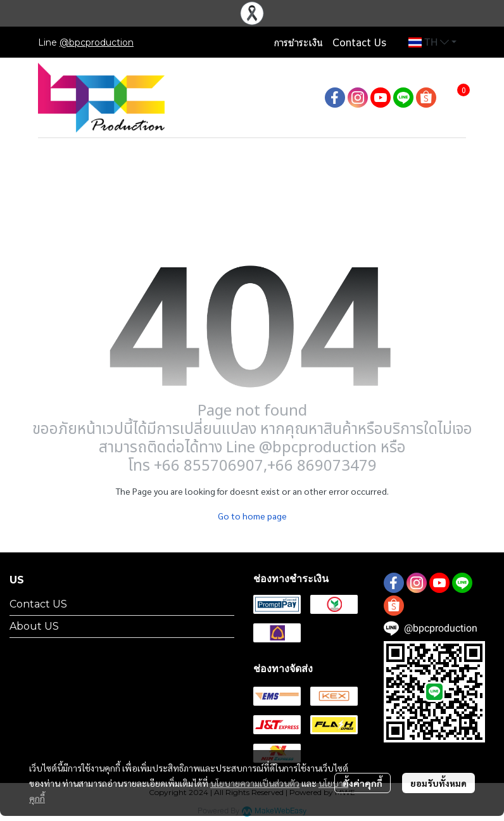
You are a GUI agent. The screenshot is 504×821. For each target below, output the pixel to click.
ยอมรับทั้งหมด (438, 783)
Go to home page (252, 516)
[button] (432, 42)
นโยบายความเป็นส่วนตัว (255, 783)
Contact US (38, 604)
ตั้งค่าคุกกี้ (362, 783)
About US (34, 626)
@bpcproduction (97, 42)
